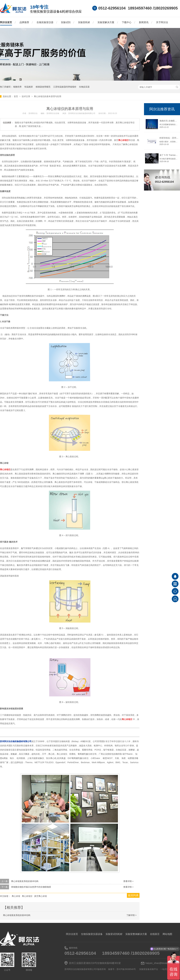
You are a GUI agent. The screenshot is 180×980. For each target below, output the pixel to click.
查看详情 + (128, 881)
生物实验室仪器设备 (92, 934)
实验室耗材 (84, 22)
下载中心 (127, 22)
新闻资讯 (144, 22)
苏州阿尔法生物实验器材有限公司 (82, 113)
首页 (16, 96)
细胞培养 (17, 87)
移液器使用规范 (43, 87)
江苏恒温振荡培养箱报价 (65, 87)
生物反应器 (84, 87)
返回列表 (133, 895)
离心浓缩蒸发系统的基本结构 (25, 881)
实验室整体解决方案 (136, 934)
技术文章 (26, 96)
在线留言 (155, 934)
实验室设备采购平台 (149, 969)
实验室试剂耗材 (114, 934)
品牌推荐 (24, 22)
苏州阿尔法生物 (53, 113)
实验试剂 (66, 22)
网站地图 (167, 934)
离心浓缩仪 (27, 896)
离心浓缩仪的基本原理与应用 (48, 96)
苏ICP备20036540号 (126, 969)
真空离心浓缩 (40, 896)
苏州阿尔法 (33, 113)
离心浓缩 (16, 896)
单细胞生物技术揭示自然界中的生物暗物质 (31, 887)
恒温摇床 (29, 87)
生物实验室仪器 (45, 22)
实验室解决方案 (106, 22)
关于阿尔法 (162, 22)
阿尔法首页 (6, 22)
